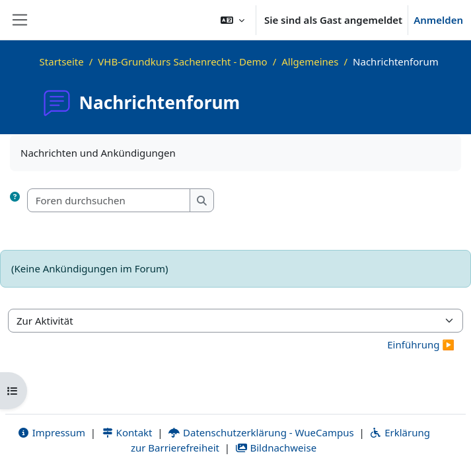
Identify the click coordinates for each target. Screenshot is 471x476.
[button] (233, 20)
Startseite (62, 61)
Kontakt (127, 432)
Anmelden (438, 20)
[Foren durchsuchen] (109, 201)
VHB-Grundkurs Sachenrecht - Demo (182, 61)
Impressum (51, 432)
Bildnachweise (276, 448)
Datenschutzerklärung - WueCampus (261, 432)
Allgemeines (310, 61)
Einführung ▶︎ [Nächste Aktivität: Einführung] (421, 344)
